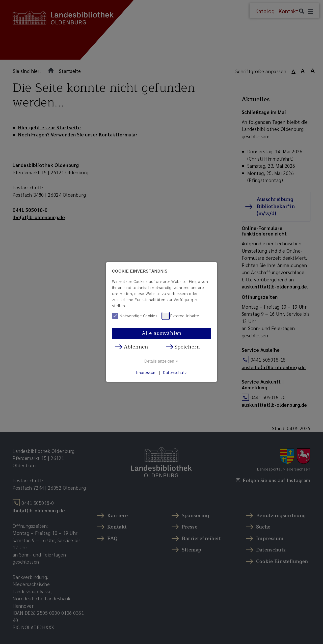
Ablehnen (136, 347)
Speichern (187, 347)
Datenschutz (175, 372)
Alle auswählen (162, 333)
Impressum (146, 372)
